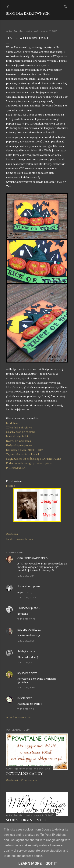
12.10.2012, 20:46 (27, 597)
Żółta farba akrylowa (19, 427)
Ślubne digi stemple (26, 820)
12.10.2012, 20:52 (26, 619)
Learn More (30, 863)
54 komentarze (29, 780)
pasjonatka (25, 630)
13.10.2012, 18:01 (26, 687)
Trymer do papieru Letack (23, 454)
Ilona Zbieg (25, 586)
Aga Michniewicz (29, 558)
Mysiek (11, 486)
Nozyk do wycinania (18, 441)
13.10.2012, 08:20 (27, 662)
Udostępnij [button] (12, 534)
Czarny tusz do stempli (21, 432)
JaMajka (23, 651)
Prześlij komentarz (19, 718)
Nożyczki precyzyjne (19, 445)
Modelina (12, 423)
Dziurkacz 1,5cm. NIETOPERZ (25, 450)
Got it (51, 863)
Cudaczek (24, 608)
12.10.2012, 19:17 (26, 576)
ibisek (21, 698)
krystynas (24, 673)
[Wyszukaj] (66, 6)
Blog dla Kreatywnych (28, 13)
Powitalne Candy (24, 773)
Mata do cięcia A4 (17, 436)
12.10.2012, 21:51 (26, 641)
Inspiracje (19, 539)
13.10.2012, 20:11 (26, 709)
